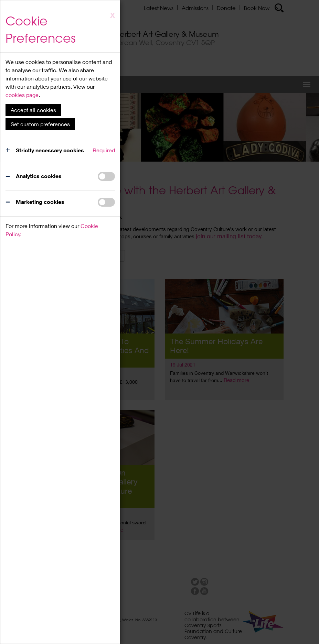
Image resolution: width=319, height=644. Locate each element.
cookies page (22, 95)
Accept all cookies (33, 110)
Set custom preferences (40, 124)
